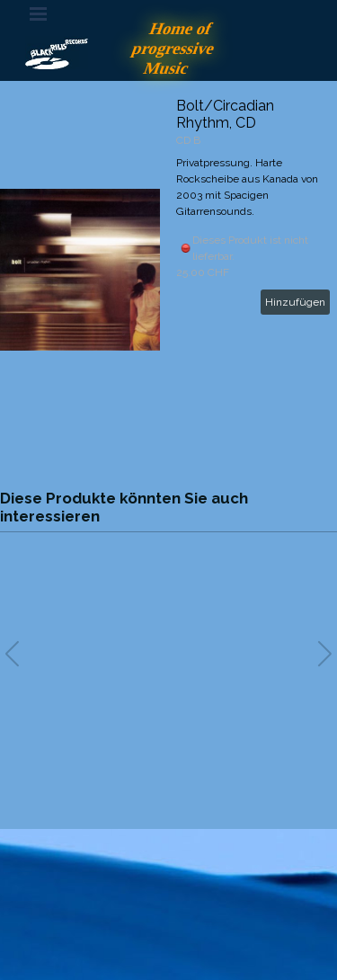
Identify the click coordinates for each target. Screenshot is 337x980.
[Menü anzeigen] (39, 13)
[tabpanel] (169, 894)
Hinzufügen (295, 302)
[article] (168, 270)
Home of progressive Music (176, 48)
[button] (325, 654)
